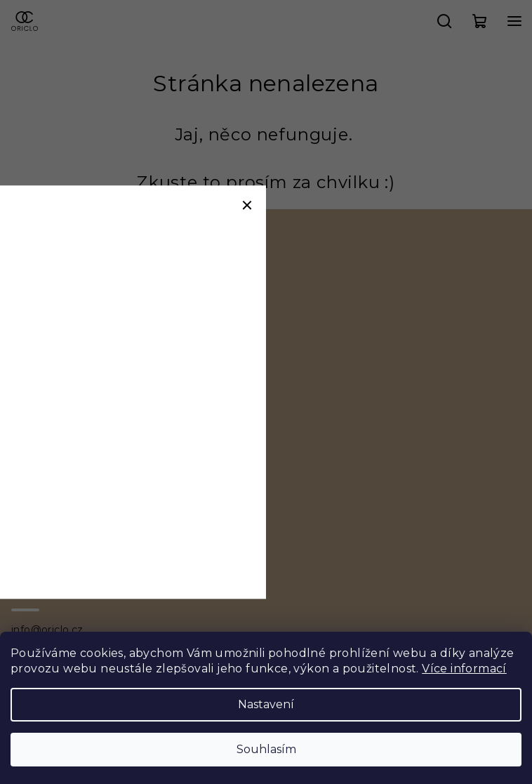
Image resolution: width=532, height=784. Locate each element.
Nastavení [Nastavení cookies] (266, 704)
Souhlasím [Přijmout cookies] (266, 749)
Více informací (464, 669)
